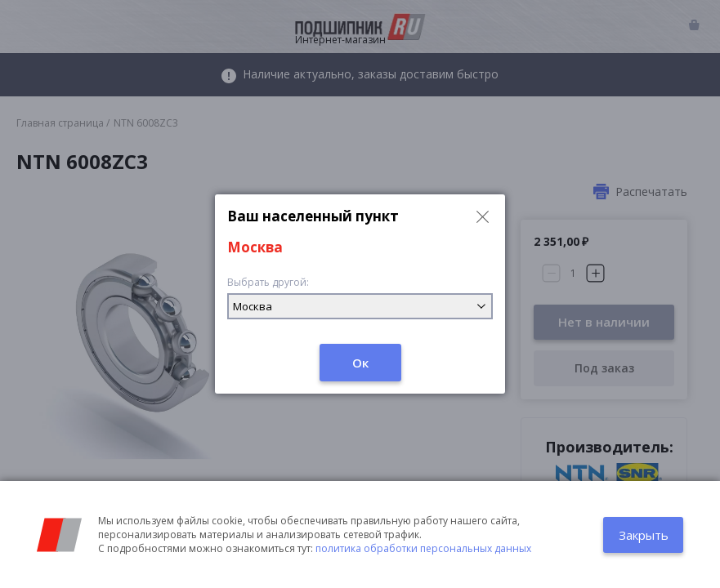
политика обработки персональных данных (423, 548)
